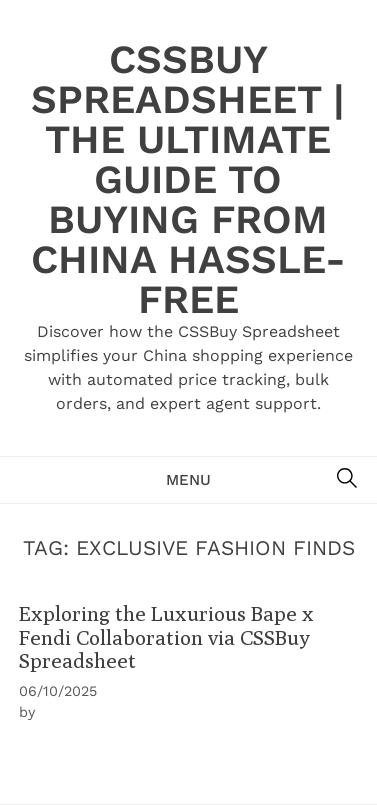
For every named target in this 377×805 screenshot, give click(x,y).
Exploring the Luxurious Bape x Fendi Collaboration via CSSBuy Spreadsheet (166, 637)
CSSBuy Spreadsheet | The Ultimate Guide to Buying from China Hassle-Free (188, 179)
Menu (188, 480)
